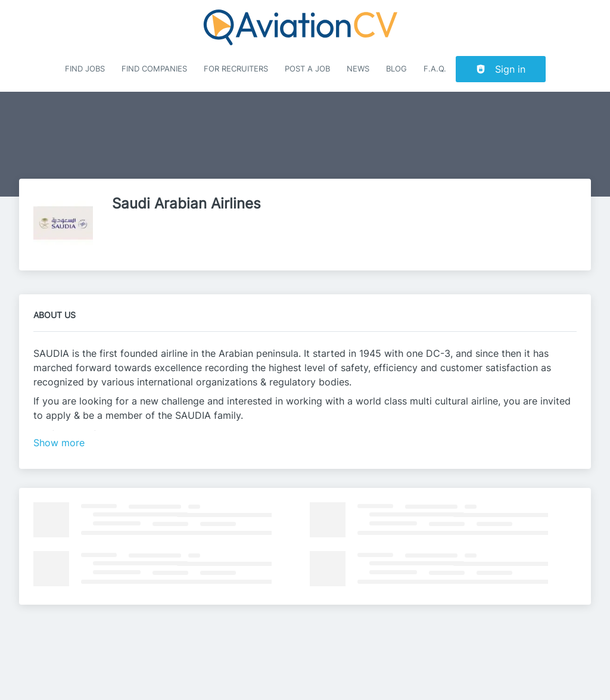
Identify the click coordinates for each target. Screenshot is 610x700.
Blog (396, 69)
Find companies (154, 69)
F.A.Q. (435, 69)
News (358, 69)
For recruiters (236, 69)
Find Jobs (85, 69)
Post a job (307, 69)
